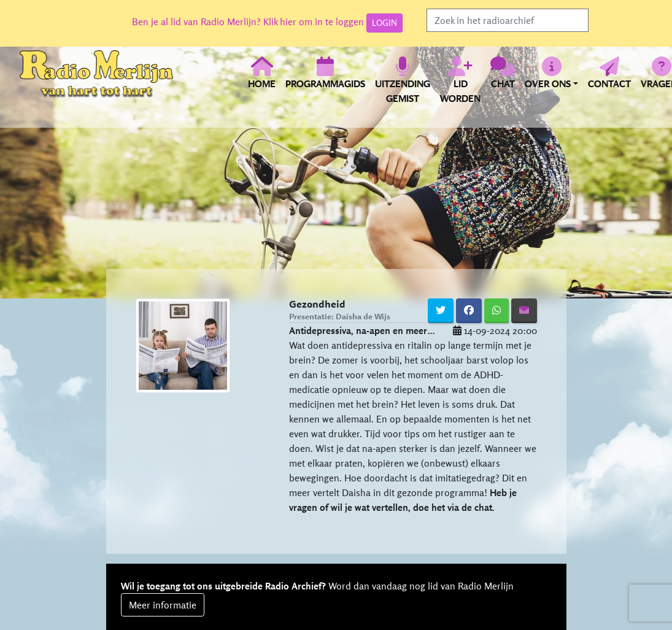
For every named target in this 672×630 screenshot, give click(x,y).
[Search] (508, 20)
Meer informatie (163, 605)
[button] (551, 80)
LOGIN (384, 23)
